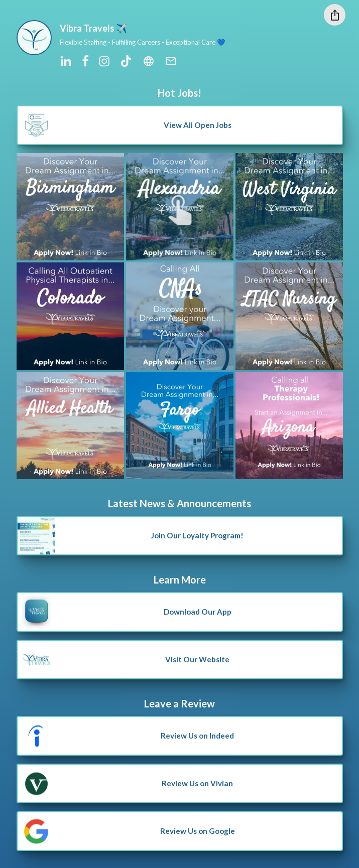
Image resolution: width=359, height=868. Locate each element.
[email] (171, 62)
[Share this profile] (335, 15)
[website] (149, 62)
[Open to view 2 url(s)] (70, 316)
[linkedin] (66, 62)
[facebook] (85, 62)
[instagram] (105, 62)
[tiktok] (126, 62)
